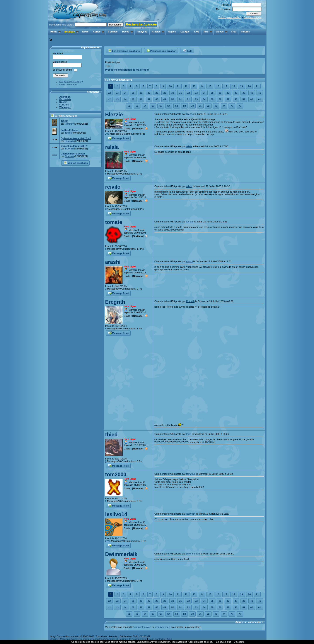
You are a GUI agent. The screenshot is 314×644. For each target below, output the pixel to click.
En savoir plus (223, 642)
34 (204, 93)
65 (153, 106)
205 (107, 134)
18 (234, 86)
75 (232, 106)
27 (149, 93)
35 (212, 93)
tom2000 (116, 474)
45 (133, 99)
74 (224, 106)
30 (173, 93)
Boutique (72, 32)
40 (252, 93)
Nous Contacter (157, 639)
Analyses (142, 32)
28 (157, 93)
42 (109, 99)
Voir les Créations (76, 163)
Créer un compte (253, 17)
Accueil (54, 639)
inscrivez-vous (163, 627)
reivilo (113, 187)
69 (184, 106)
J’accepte (239, 642)
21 (257, 86)
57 (228, 99)
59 (244, 99)
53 (196, 99)
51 (181, 99)
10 (170, 86)
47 (149, 99)
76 (240, 106)
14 (202, 86)
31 (181, 93)
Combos (113, 32)
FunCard (64, 105)
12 (186, 86)
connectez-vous (143, 627)
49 (165, 99)
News (85, 32)
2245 (108, 541)
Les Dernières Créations (124, 50)
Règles (172, 32)
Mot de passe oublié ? (230, 17)
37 (228, 93)
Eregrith (115, 302)
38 (236, 93)
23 (117, 93)
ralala (112, 147)
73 (216, 106)
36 (220, 93)
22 (109, 93)
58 (236, 99)
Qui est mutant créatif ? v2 (76, 138)
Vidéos (222, 32)
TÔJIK (64, 121)
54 (204, 99)
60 (252, 99)
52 (188, 99)
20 (249, 86)
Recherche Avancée (141, 24)
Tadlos (68, 133)
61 (259, 99)
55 (212, 99)
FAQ (197, 32)
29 (165, 93)
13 (194, 86)
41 (259, 93)
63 (137, 106)
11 (178, 86)
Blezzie (114, 114)
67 (169, 106)
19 (241, 86)
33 (196, 93)
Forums (245, 32)
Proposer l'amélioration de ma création (127, 70)
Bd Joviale (65, 99)
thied (111, 435)
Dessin (63, 102)
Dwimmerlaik (121, 554)
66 (161, 106)
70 (192, 106)
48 (157, 99)
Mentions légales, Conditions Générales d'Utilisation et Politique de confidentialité (103, 639)
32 (188, 93)
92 (106, 209)
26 (141, 93)
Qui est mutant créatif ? (74, 146)
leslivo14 (116, 514)
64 (145, 106)
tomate (114, 222)
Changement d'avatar (73, 154)
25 (133, 93)
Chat (234, 32)
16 (218, 86)
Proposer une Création (161, 50)
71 (200, 106)
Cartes (99, 32)
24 (125, 93)
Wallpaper (65, 107)
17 (226, 86)
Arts (208, 32)
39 (244, 93)
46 (141, 99)
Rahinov (69, 124)
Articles (158, 32)
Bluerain (69, 141)
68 (177, 106)
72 (208, 106)
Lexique (185, 32)
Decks (127, 32)
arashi (113, 262)
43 (117, 99)
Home (56, 32)
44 (125, 99)
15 (210, 86)
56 (220, 99)
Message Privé (118, 138)
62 (129, 106)
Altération (65, 97)
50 (173, 99)
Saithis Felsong (69, 130)
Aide (188, 50)
